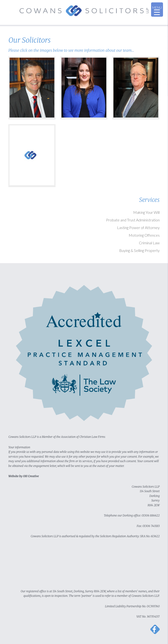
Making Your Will (146, 212)
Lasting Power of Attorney (138, 227)
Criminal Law (149, 243)
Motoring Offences (144, 235)
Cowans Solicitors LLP (84, 12)
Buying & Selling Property (139, 250)
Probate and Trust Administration (133, 220)
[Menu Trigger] (157, 10)
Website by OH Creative (24, 476)
